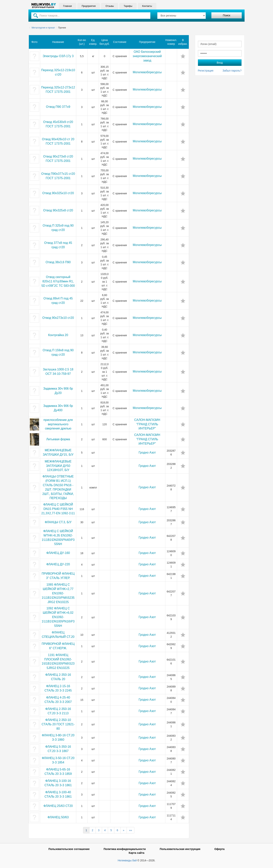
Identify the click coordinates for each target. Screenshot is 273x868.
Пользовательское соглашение (69, 849)
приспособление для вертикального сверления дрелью (58, 424)
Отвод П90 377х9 (58, 107)
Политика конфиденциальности (125, 849)
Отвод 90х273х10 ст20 (58, 318)
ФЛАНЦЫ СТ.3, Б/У (58, 522)
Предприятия (89, 6)
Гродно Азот (147, 453)
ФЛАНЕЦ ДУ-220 (58, 564)
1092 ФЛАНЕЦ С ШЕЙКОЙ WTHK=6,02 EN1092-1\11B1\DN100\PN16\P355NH (58, 617)
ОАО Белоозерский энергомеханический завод (147, 56)
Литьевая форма (58, 439)
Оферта (220, 849)
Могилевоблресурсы (147, 72)
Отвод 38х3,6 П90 (58, 262)
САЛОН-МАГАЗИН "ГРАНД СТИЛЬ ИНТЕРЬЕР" (147, 424)
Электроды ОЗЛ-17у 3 (58, 56)
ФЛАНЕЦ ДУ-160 (58, 553)
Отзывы (110, 6)
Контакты (147, 6)
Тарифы (128, 6)
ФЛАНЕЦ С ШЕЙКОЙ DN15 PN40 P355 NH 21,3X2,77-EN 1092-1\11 (58, 509)
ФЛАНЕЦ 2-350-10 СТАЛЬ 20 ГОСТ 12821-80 (58, 724)
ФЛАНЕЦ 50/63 (58, 817)
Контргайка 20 (58, 335)
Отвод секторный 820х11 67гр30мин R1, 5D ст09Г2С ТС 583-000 (58, 281)
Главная (67, 6)
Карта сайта (136, 853)
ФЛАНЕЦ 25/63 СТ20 (58, 806)
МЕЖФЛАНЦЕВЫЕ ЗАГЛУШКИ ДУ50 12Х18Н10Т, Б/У (58, 466)
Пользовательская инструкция (180, 849)
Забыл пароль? (232, 71)
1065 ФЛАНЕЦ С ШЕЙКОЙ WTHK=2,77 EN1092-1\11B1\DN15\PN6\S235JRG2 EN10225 (58, 593)
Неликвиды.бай (127, 860)
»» (131, 830)
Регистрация (206, 71)
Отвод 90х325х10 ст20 (58, 193)
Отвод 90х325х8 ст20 (58, 210)
